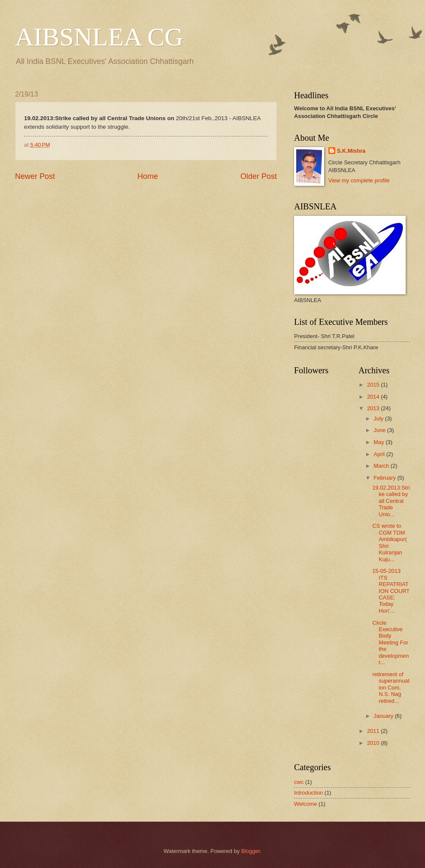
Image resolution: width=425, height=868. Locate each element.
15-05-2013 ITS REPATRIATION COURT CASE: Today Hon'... (391, 591)
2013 (374, 408)
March (382, 466)
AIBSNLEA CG (99, 37)
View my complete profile (359, 180)
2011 (374, 731)
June (380, 430)
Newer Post (35, 176)
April (380, 454)
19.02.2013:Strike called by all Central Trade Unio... (391, 501)
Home (148, 176)
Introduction (308, 793)
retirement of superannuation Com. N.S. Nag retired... (391, 688)
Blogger (251, 851)
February (385, 478)
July (379, 419)
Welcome (305, 804)
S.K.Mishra (351, 151)
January (384, 716)
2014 (374, 397)
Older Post (259, 176)
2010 (374, 743)
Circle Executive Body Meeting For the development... (390, 643)
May (379, 442)
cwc (299, 782)
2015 (374, 385)
